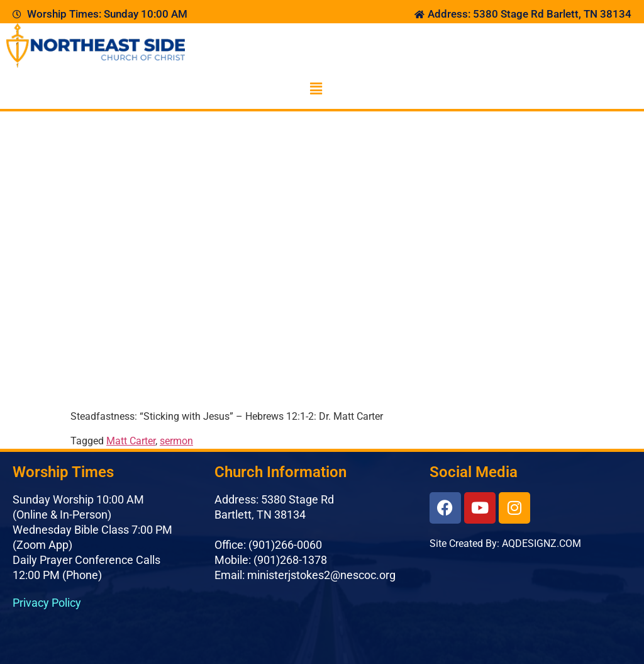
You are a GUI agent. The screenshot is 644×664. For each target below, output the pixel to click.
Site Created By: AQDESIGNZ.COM (505, 543)
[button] (316, 89)
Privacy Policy (47, 603)
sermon (176, 441)
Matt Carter (131, 441)
